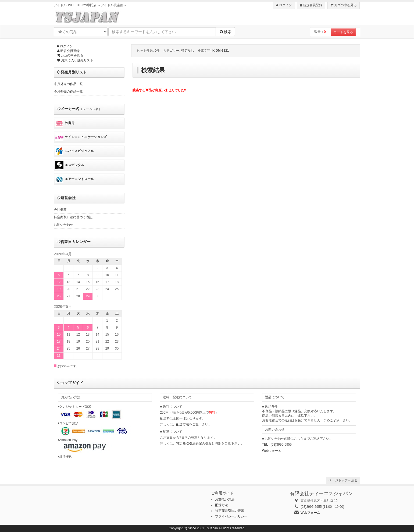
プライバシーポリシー (231, 516)
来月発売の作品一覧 (68, 84)
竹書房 (65, 123)
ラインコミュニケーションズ (81, 137)
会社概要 (60, 210)
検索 (225, 32)
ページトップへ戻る (343, 480)
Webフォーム (272, 451)
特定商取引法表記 (189, 443)
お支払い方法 (225, 499)
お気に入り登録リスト (75, 60)
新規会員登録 (311, 5)
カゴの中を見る (344, 5)
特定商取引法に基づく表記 (73, 217)
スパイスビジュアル (75, 151)
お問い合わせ (63, 225)
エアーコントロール (75, 179)
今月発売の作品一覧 (68, 91)
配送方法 (183, 424)
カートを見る (343, 32)
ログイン (284, 5)
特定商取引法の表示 (230, 511)
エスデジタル (70, 165)
